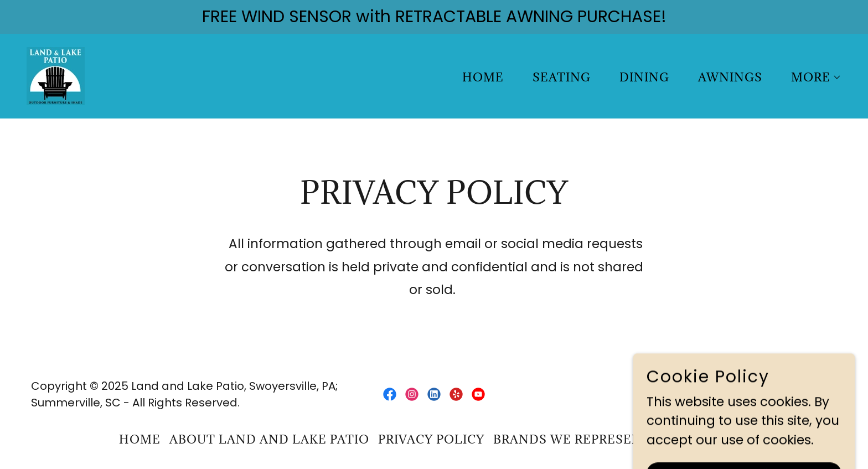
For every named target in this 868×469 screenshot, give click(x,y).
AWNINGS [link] (730, 77)
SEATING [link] (562, 77)
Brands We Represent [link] (572, 439)
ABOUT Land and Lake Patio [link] (269, 439)
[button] (811, 78)
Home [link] (483, 77)
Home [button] (140, 439)
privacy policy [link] (431, 439)
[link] (56, 75)
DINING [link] (644, 77)
